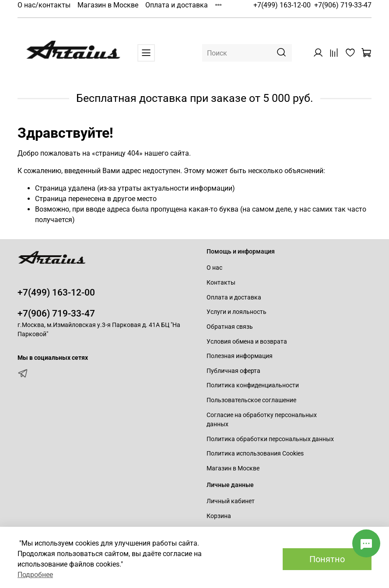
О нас (214, 268)
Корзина (219, 516)
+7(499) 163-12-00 (282, 5)
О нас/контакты (44, 5)
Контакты (221, 283)
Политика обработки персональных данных (270, 439)
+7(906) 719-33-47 (343, 5)
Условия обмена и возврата (247, 342)
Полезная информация (240, 356)
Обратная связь (230, 327)
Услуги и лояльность (237, 312)
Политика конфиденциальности (253, 385)
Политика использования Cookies (255, 454)
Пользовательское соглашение (251, 400)
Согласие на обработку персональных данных (262, 420)
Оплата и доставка (177, 5)
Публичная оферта (233, 371)
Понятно (327, 559)
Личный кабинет (231, 501)
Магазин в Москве (108, 5)
